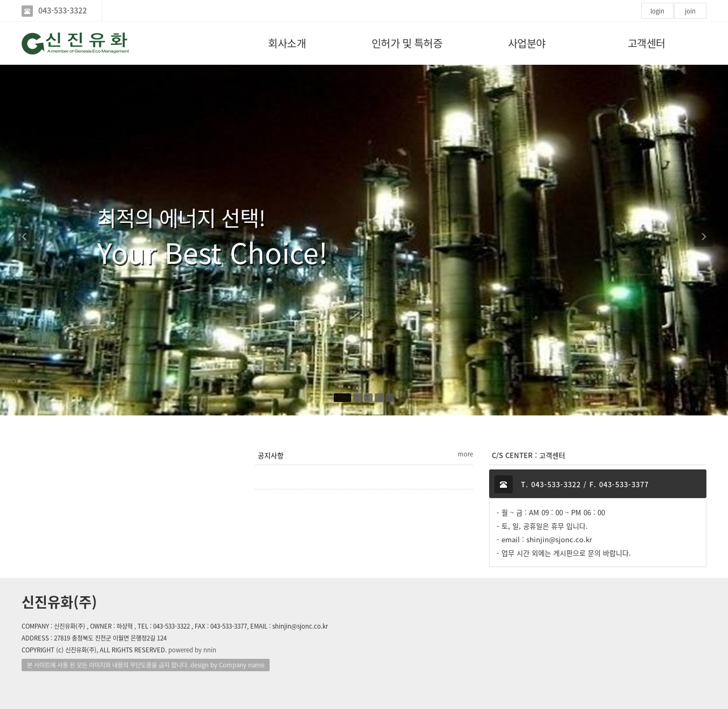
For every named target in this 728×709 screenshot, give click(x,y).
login (657, 11)
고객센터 (647, 43)
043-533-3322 (63, 11)
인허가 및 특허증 (407, 43)
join (690, 11)
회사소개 (287, 43)
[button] (26, 240)
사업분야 (527, 43)
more (465, 454)
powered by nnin (192, 650)
